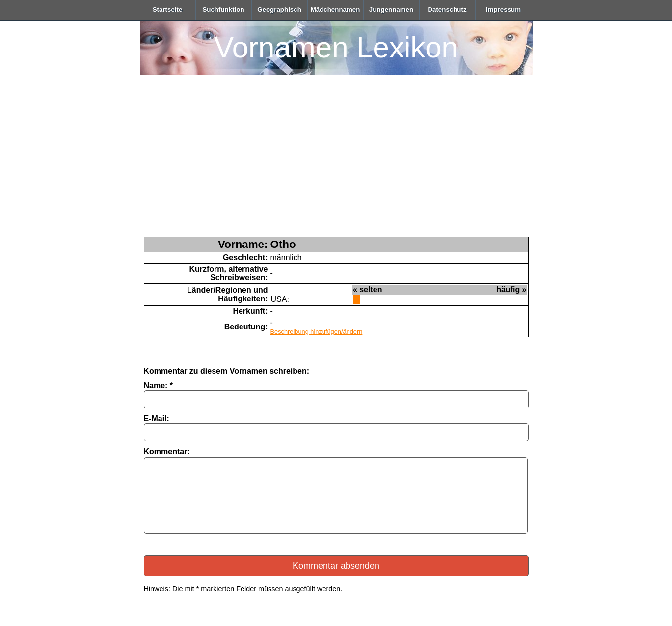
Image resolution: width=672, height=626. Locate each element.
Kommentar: (167, 451)
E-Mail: (157, 419)
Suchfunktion (223, 10)
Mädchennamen (336, 10)
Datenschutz (447, 10)
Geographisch (279, 10)
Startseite (168, 10)
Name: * (159, 386)
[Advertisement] (336, 163)
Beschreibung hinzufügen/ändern (317, 332)
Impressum (503, 10)
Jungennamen (391, 10)
